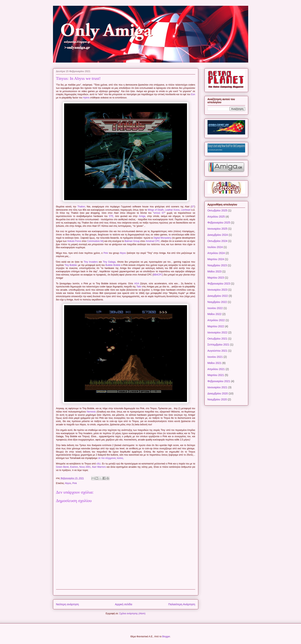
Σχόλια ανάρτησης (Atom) (132, 613)
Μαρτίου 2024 (216, 259)
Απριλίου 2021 (216, 369)
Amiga (142, 216)
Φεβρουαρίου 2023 (219, 284)
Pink (106, 253)
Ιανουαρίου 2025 (217, 229)
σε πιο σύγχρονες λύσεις (111, 458)
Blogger (166, 637)
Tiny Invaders (91, 262)
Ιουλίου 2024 (215, 247)
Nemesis (91, 412)
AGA (137, 284)
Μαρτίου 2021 (216, 375)
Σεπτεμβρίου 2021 (218, 345)
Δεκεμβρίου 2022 (218, 296)
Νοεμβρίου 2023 (217, 265)
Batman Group (132, 241)
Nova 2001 (85, 467)
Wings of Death (156, 210)
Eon (193, 94)
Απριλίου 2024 (216, 253)
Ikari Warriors (99, 467)
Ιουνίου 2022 (215, 308)
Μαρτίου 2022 (216, 326)
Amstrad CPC (153, 241)
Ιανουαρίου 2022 (217, 332)
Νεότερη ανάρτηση (67, 604)
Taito (139, 287)
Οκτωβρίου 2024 (217, 241)
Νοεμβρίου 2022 (217, 302)
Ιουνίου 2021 (215, 357)
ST (193, 207)
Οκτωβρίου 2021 (217, 339)
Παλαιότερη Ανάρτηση (182, 604)
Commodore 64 (95, 241)
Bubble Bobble (113, 265)
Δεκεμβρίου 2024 (218, 235)
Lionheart (186, 210)
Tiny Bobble (71, 265)
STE (111, 216)
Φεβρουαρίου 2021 (219, 381)
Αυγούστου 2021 (217, 351)
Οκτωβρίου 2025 (217, 210)
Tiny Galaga (109, 262)
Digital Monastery (162, 238)
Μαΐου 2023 (215, 271)
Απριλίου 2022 (216, 320)
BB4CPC (158, 275)
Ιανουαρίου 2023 (217, 290)
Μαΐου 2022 (215, 314)
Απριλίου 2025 (216, 217)
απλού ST (159, 213)
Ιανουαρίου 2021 (217, 387)
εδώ (99, 464)
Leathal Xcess (172, 210)
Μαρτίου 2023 (216, 278)
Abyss (123, 253)
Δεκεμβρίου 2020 (218, 393)
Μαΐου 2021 (215, 363)
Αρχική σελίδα (124, 604)
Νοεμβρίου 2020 (217, 399)
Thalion (81, 207)
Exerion (74, 467)
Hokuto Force (74, 241)
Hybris (86, 98)
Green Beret (62, 467)
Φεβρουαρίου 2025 (219, 223)
